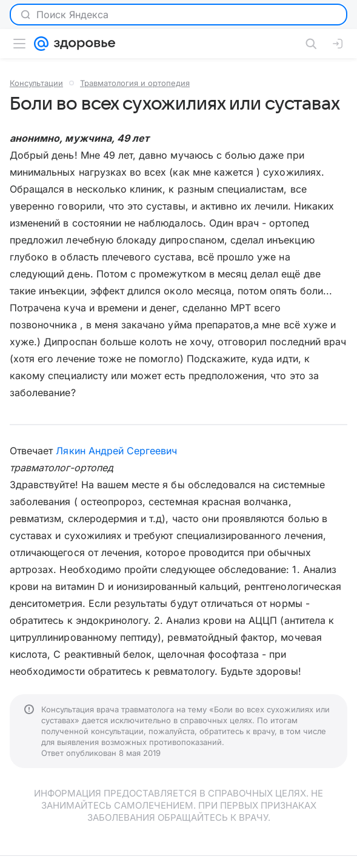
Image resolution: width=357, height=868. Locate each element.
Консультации (36, 83)
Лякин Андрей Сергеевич (116, 451)
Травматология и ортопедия (135, 83)
